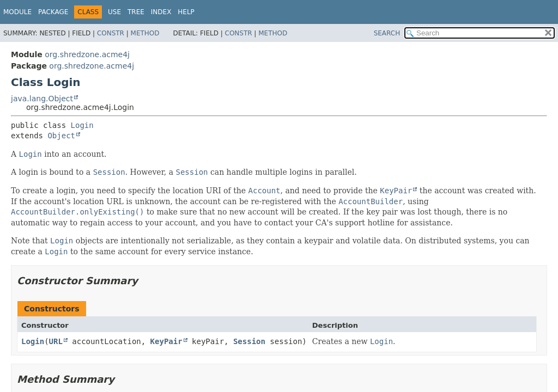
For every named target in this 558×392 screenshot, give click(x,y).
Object (61, 136)
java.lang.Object (42, 99)
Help (186, 12)
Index (161, 12)
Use (114, 12)
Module (17, 12)
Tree (136, 12)
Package (53, 12)
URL (56, 341)
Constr (111, 33)
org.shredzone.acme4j (87, 54)
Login (82, 125)
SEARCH (387, 33)
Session (249, 341)
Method (145, 33)
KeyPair (166, 341)
